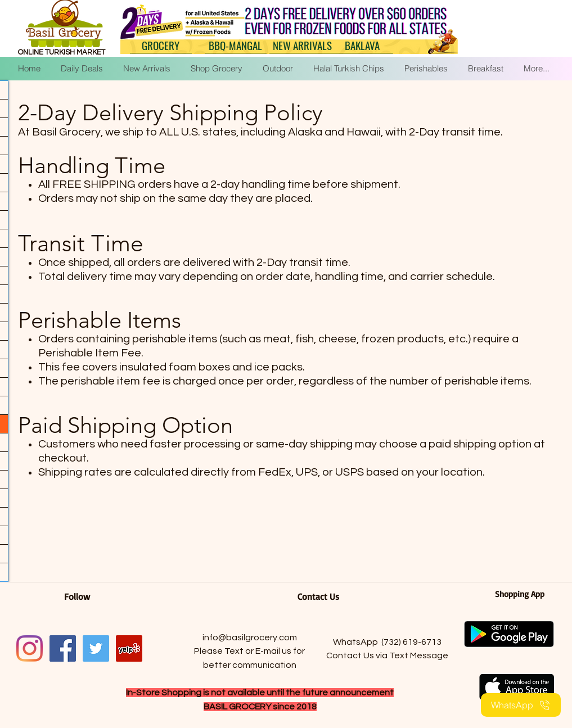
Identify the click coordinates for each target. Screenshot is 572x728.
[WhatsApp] (521, 705)
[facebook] (63, 648)
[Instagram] (30, 648)
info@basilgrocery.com (250, 637)
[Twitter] (96, 648)
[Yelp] (129, 648)
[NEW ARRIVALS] (303, 45)
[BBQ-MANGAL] (236, 45)
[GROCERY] (161, 45)
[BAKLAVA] (362, 45)
